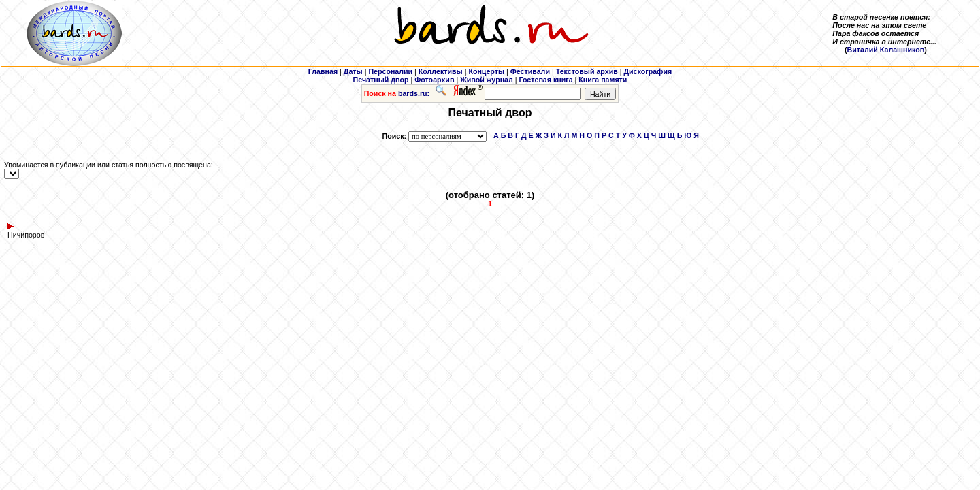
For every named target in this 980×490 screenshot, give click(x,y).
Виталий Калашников (886, 50)
